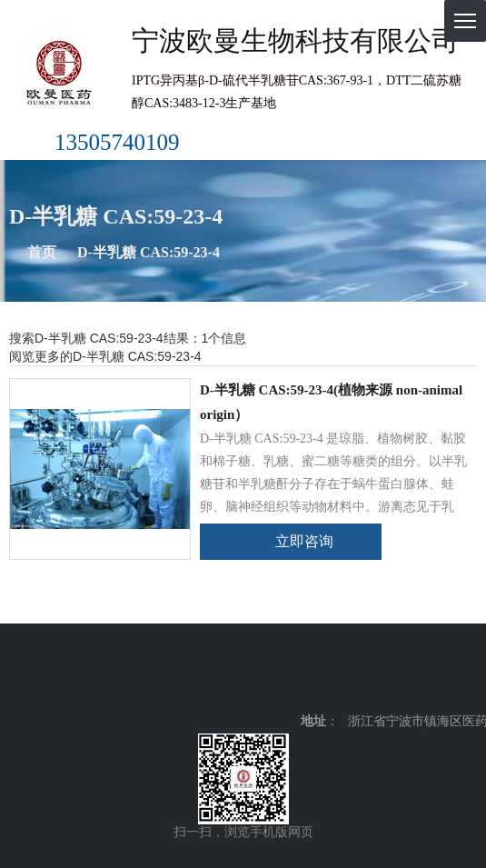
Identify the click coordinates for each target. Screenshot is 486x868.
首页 (42, 252)
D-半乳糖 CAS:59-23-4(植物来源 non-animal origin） (331, 402)
